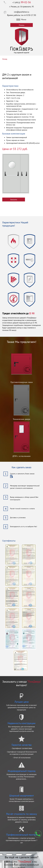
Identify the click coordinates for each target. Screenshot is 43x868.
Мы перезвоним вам (38, 834)
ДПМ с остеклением (21, 456)
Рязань (22, 25)
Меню (21, 19)
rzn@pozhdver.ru (22, 12)
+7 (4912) (22, 2)
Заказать (14, 200)
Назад (5, 59)
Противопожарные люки (22, 382)
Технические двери (21, 419)
